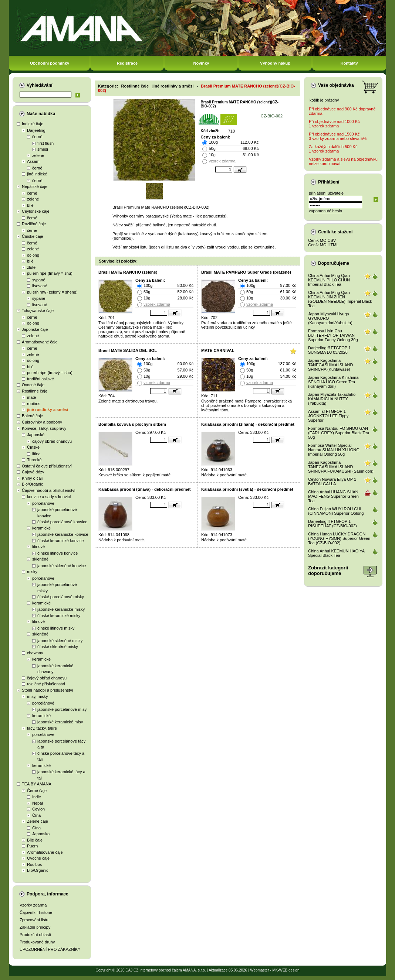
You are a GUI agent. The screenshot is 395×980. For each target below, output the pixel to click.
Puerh (32, 846)
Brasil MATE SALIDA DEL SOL (128, 350)
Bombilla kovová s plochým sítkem (132, 424)
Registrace (127, 63)
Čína (36, 815)
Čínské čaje (32, 236)
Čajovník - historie (36, 912)
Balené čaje (33, 416)
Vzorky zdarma (33, 905)
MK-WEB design (286, 970)
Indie (37, 797)
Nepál (38, 803)
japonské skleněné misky (60, 641)
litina (36, 454)
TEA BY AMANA (37, 784)
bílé (30, 205)
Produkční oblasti (35, 935)
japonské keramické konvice (63, 534)
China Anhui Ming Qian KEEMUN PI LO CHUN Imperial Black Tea (329, 280)
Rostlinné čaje (35, 391)
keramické (41, 528)
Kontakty (349, 63)
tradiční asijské (40, 379)
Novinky (201, 63)
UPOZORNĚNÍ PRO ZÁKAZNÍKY (50, 949)
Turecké (34, 460)
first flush (45, 143)
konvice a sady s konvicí (49, 497)
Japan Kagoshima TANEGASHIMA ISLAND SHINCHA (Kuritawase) (330, 365)
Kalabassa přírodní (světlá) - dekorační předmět (247, 489)
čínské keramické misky (59, 616)
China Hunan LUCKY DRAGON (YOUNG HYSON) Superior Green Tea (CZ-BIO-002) (339, 538)
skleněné (40, 559)
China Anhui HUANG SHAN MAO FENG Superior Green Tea (333, 496)
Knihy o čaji (32, 478)
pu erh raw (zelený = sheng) (52, 292)
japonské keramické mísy (60, 722)
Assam (33, 161)
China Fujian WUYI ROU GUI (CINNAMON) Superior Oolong (336, 511)
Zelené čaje (38, 821)
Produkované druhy (37, 942)
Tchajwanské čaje (38, 311)
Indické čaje (33, 124)
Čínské (33, 447)
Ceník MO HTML (323, 245)
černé (37, 137)
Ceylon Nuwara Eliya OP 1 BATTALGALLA (332, 482)
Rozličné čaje (34, 224)
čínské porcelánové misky (61, 597)
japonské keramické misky (61, 609)
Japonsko (41, 834)
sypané (39, 280)
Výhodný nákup (275, 63)
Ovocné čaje (33, 385)
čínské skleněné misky (58, 647)
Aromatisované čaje (40, 342)
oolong (33, 255)
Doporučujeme (334, 263)
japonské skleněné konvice (62, 566)
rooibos (34, 404)
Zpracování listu (34, 920)
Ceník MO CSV (322, 240)
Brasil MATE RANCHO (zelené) (128, 272)
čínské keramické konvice (60, 541)
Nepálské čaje (35, 186)
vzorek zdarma (222, 161)
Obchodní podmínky (50, 63)
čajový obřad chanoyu (52, 441)
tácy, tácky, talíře (42, 728)
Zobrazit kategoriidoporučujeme (328, 570)
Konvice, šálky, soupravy (44, 428)
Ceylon (38, 809)
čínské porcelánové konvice (62, 522)
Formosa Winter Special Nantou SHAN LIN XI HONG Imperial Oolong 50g (334, 450)
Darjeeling (36, 130)
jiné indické (37, 174)
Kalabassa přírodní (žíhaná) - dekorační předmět (248, 424)
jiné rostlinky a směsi (48, 410)
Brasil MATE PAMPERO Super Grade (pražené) (246, 272)
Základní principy (35, 927)
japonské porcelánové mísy (62, 709)
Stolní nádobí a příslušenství (48, 690)
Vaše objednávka (336, 85)
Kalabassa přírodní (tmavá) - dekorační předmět (144, 489)
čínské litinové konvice (58, 553)
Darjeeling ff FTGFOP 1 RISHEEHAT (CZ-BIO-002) (332, 524)
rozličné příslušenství (46, 684)
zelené (38, 155)
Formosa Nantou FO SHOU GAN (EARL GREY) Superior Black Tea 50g (339, 433)
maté (31, 397)
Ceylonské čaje (36, 211)
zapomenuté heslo (325, 211)
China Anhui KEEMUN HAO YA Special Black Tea (336, 553)
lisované (40, 286)
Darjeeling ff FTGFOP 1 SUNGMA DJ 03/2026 (329, 350)
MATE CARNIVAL (218, 350)
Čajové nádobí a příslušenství (49, 490)
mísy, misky (38, 696)
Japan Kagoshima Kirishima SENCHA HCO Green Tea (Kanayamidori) (333, 382)
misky (32, 572)
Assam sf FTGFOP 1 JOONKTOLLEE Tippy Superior (328, 416)
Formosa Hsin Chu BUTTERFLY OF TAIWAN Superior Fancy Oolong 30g (333, 335)
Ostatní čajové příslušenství (47, 466)
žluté (31, 267)
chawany (35, 653)
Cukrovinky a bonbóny (42, 422)
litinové (38, 546)
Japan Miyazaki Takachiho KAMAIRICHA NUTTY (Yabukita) (332, 399)
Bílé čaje (35, 840)
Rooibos (34, 864)
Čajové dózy (33, 472)
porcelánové (43, 503)
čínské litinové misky (56, 628)
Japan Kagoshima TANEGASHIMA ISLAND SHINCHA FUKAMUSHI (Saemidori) (341, 467)
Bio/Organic (32, 484)
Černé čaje (37, 791)
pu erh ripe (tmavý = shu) (50, 273)
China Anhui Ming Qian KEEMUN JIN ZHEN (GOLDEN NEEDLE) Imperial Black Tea (340, 299)
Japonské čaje (35, 329)
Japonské (36, 435)
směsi (43, 149)
